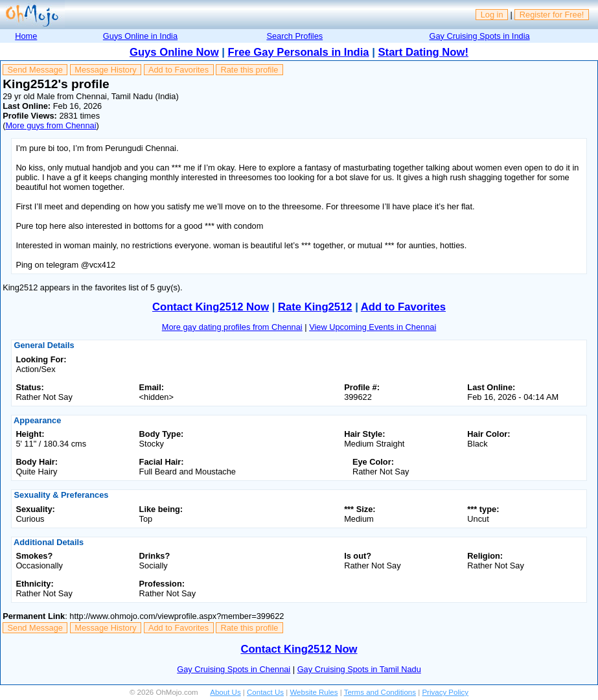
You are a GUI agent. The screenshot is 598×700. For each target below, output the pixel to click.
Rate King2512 (315, 307)
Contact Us (265, 692)
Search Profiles (294, 36)
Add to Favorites (178, 70)
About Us (225, 692)
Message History (105, 70)
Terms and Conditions (380, 692)
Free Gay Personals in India (299, 52)
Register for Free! (552, 15)
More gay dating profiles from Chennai (232, 327)
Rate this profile (249, 70)
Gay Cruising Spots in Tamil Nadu (359, 669)
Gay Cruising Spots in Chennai (234, 669)
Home (26, 36)
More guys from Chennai (51, 125)
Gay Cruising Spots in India (480, 36)
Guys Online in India (140, 36)
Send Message (35, 70)
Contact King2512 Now (211, 307)
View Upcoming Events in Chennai (373, 327)
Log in (492, 15)
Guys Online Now (174, 52)
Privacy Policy (445, 692)
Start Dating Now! (423, 52)
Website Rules (314, 692)
